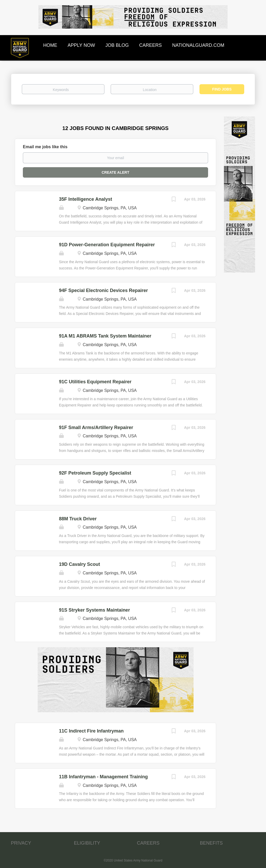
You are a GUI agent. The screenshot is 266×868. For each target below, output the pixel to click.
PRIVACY (21, 843)
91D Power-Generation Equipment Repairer (107, 245)
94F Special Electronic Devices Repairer (103, 290)
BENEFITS (211, 843)
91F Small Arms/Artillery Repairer (96, 427)
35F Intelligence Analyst (85, 199)
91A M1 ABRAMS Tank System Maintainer (105, 336)
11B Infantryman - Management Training (103, 777)
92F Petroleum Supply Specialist (95, 473)
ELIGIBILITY (87, 843)
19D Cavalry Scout (79, 564)
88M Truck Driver (78, 519)
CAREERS (148, 843)
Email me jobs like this (45, 147)
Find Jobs (222, 89)
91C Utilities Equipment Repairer (95, 382)
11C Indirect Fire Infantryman (91, 731)
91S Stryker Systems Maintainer (94, 610)
